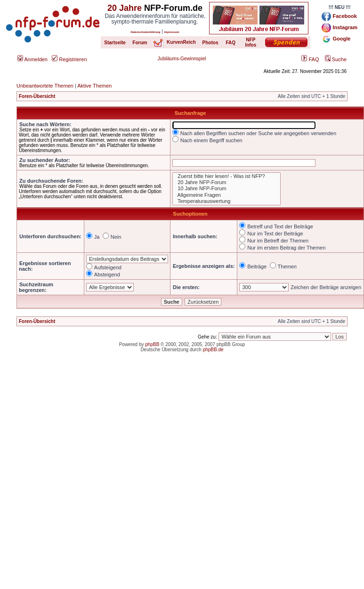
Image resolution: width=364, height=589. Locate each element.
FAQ (310, 59)
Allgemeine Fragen (226, 195)
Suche (336, 59)
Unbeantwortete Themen (45, 86)
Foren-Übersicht (37, 96)
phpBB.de (213, 350)
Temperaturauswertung (226, 201)
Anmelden (32, 59)
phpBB (152, 344)
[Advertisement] (99, 467)
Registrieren (69, 59)
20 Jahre (125, 8)
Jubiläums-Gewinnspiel (182, 59)
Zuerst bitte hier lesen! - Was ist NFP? (226, 176)
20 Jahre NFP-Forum (226, 182)
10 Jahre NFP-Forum (226, 189)
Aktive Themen (94, 86)
